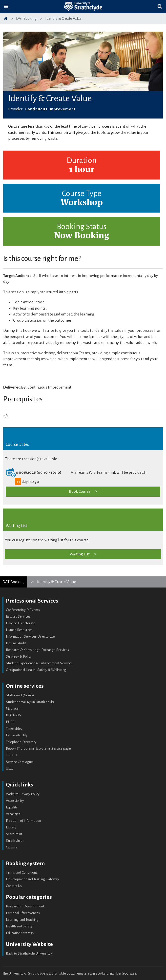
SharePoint (14, 834)
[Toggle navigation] (6, 7)
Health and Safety (19, 926)
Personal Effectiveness (23, 913)
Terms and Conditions (22, 872)
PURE (10, 722)
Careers (12, 847)
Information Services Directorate (30, 637)
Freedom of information (23, 821)
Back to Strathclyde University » (29, 953)
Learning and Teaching (22, 920)
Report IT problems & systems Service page (38, 749)
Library (11, 827)
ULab (10, 769)
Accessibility (15, 801)
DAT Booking (14, 582)
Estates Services (18, 617)
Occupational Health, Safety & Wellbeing (36, 670)
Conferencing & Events (23, 610)
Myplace (12, 709)
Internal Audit (16, 643)
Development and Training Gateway (32, 879)
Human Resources (19, 630)
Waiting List (80, 554)
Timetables (14, 729)
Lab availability (17, 735)
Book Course (80, 491)
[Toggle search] (160, 7)
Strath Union (15, 841)
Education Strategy (20, 933)
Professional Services (32, 601)
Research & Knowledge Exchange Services (37, 650)
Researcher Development (25, 906)
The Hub (12, 755)
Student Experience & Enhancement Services (39, 663)
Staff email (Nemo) (20, 695)
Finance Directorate (21, 623)
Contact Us (14, 886)
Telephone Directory (21, 742)
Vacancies (13, 814)
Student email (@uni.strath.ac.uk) (30, 702)
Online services (25, 686)
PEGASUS (13, 715)
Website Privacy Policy (23, 794)
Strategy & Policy (19, 657)
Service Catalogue (19, 762)
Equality (12, 807)
